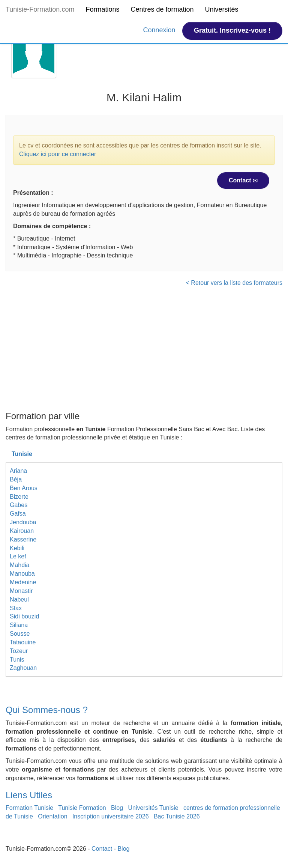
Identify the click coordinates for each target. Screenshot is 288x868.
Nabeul (19, 599)
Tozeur (19, 651)
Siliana (19, 625)
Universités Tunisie (153, 808)
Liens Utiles (29, 795)
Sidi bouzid (24, 616)
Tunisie (22, 454)
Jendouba (23, 522)
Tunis (17, 660)
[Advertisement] (144, 351)
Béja (16, 479)
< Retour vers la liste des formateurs (234, 283)
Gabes (19, 505)
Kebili (17, 548)
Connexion (160, 30)
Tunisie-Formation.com (40, 9)
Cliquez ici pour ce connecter (58, 154)
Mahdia (19, 565)
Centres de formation (162, 9)
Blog (117, 808)
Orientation (52, 816)
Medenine (23, 582)
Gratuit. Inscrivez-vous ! (232, 30)
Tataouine (23, 642)
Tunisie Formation (82, 808)
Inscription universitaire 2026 (111, 816)
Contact (243, 181)
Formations (102, 9)
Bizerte (19, 497)
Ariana (18, 471)
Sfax (16, 608)
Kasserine (23, 539)
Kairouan (22, 531)
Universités (222, 9)
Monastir (21, 591)
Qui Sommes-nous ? (47, 710)
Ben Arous (24, 488)
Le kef (18, 556)
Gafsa (18, 514)
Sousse (20, 634)
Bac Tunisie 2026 (177, 816)
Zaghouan (23, 668)
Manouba (22, 574)
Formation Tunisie (29, 808)
